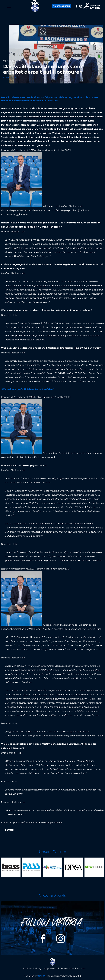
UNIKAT (42, 976)
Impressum (51, 968)
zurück (9, 830)
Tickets (62, 6)
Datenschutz (67, 968)
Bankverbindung (32, 968)
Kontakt (81, 968)
